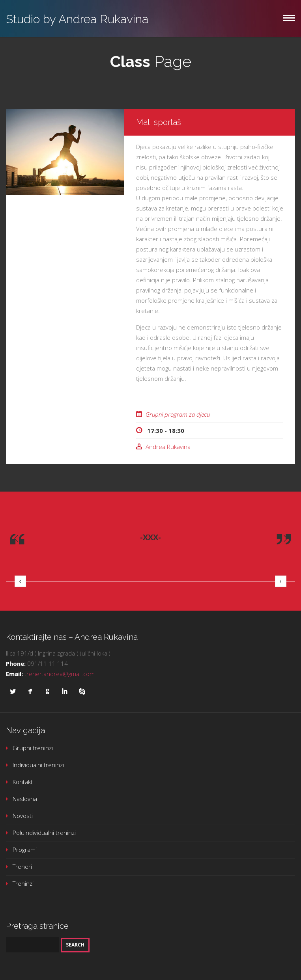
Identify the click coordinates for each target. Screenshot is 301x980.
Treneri (22, 866)
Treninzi (23, 883)
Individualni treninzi (38, 765)
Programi (25, 850)
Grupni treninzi (33, 748)
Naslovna (25, 799)
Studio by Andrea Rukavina (77, 19)
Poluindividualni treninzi (44, 833)
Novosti (23, 816)
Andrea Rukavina (168, 447)
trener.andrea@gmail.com (60, 674)
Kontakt (23, 782)
